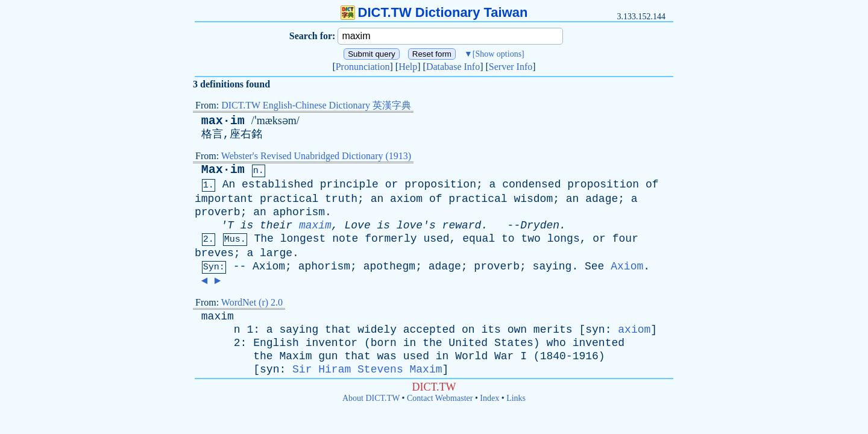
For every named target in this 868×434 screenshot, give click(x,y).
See (594, 266)
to (508, 239)
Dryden (540, 225)
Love (358, 225)
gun (328, 356)
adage (602, 199)
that (338, 330)
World (471, 356)
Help (408, 67)
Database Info (453, 67)
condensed (531, 184)
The (263, 239)
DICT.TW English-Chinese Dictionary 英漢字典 (316, 105)
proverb (218, 212)
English (276, 343)
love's (416, 225)
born (384, 343)
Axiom (269, 266)
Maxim (295, 356)
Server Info (511, 67)
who (556, 343)
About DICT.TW (371, 398)
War (504, 356)
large (276, 253)
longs (564, 239)
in (410, 343)
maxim (315, 225)
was (387, 356)
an (377, 199)
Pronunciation (363, 67)
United (468, 343)
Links (516, 398)
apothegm (389, 266)
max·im (223, 121)
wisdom (533, 199)
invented (599, 343)
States (514, 343)
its (491, 330)
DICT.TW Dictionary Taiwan (434, 12)
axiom (406, 199)
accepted (429, 330)
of (652, 184)
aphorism (299, 212)
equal (479, 239)
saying (552, 266)
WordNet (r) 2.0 (252, 302)
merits (553, 330)
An (229, 184)
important (224, 199)
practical (289, 199)
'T (227, 225)
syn (595, 330)
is (247, 225)
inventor (332, 343)
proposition (440, 184)
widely (377, 330)
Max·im (223, 170)
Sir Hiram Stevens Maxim (367, 370)
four (625, 239)
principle (349, 184)
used (436, 239)
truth (341, 199)
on (468, 330)
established (278, 184)
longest (303, 239)
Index (489, 398)
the (432, 343)
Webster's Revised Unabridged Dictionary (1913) (316, 156)
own (517, 330)
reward (462, 225)
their (276, 225)
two (530, 239)
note (345, 239)
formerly (391, 239)
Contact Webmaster (440, 398)
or (392, 184)
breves (214, 253)
